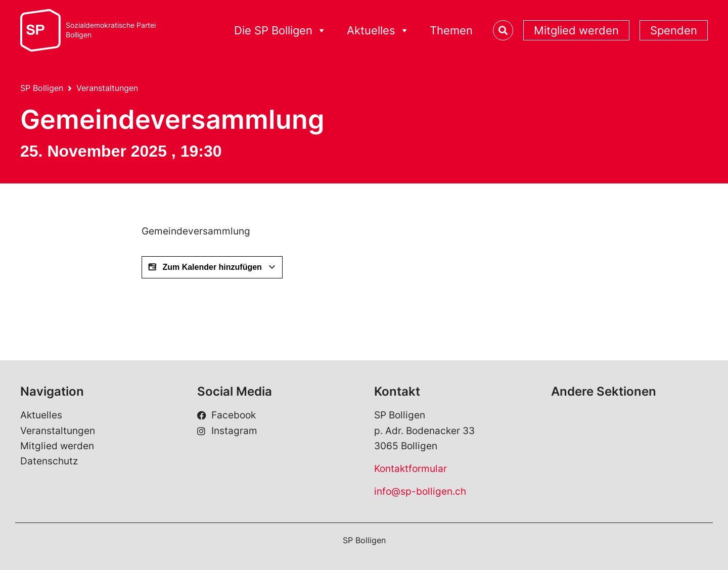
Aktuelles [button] (378, 31)
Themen (451, 30)
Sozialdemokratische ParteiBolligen (111, 30)
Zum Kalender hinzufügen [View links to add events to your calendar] (212, 267)
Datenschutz (49, 461)
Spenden (674, 30)
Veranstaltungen (107, 88)
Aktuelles (41, 415)
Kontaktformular (411, 469)
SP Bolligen (42, 88)
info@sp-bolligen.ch (420, 491)
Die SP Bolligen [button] (280, 31)
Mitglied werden (576, 30)
